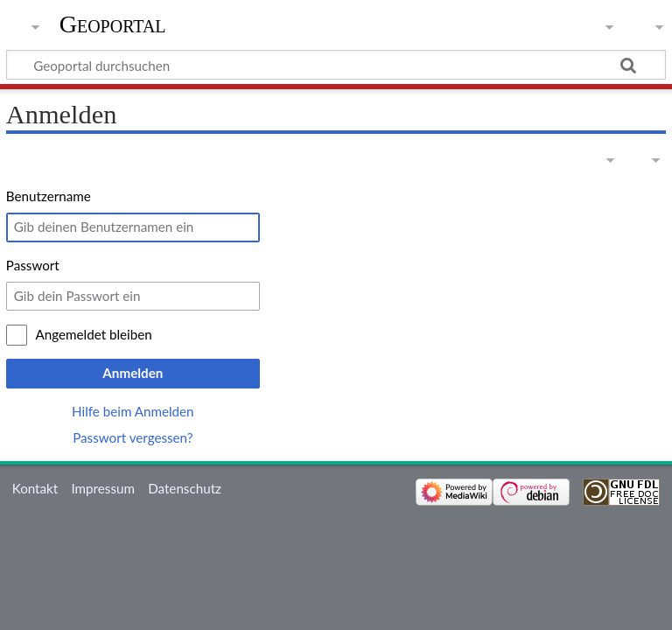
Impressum (103, 488)
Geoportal (113, 24)
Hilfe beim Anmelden (133, 411)
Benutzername (49, 196)
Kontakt (35, 488)
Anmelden (133, 373)
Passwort (33, 265)
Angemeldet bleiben (94, 334)
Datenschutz (185, 488)
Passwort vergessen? (133, 437)
